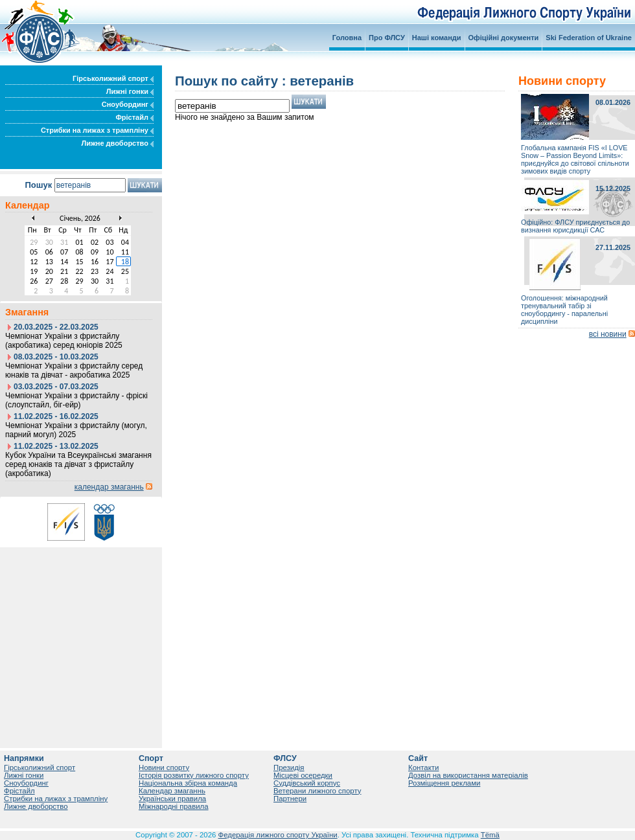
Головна (347, 38)
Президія (289, 767)
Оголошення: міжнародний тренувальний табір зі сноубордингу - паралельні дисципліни (564, 310)
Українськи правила (172, 799)
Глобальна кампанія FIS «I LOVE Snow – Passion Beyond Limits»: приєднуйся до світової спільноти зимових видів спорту (575, 159)
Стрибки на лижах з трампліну (97, 130)
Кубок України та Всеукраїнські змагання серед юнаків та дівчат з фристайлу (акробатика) (78, 464)
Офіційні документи (504, 38)
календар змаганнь (109, 487)
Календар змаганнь (172, 791)
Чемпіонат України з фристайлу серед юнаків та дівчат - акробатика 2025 (74, 370)
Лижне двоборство (117, 143)
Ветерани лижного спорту (317, 791)
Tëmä (490, 835)
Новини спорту (164, 767)
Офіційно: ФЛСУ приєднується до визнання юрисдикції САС (575, 226)
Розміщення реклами (444, 783)
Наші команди (437, 38)
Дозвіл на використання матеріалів (468, 775)
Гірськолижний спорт (113, 78)
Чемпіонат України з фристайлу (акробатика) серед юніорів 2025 (64, 341)
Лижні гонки (130, 91)
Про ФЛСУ (387, 38)
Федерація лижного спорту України (278, 835)
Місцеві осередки (303, 775)
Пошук (38, 185)
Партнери (290, 799)
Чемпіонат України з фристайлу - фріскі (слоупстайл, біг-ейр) (76, 400)
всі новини (608, 334)
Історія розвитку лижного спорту (194, 775)
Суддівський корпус (307, 783)
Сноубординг (128, 104)
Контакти (423, 767)
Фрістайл (134, 117)
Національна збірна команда (188, 783)
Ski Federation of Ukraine (589, 38)
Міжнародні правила (174, 806)
